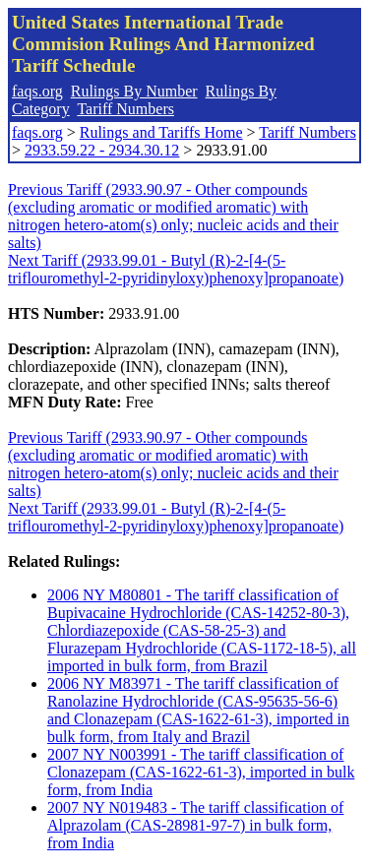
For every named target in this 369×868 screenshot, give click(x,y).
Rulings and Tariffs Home (161, 132)
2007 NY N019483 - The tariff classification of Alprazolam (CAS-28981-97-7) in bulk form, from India (195, 825)
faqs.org (37, 91)
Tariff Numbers (125, 109)
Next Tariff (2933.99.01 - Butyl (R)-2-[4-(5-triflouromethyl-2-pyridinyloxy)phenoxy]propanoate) (176, 269)
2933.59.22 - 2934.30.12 (102, 150)
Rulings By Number (134, 91)
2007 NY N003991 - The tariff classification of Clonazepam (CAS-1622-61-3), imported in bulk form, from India (201, 772)
